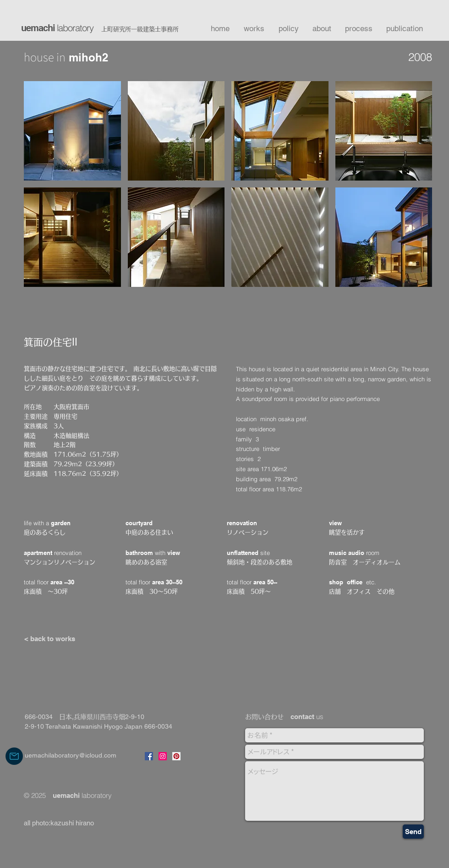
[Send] (413, 832)
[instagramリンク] (163, 756)
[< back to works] (49, 638)
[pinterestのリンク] (176, 756)
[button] (72, 131)
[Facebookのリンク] (149, 756)
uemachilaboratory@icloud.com (71, 755)
